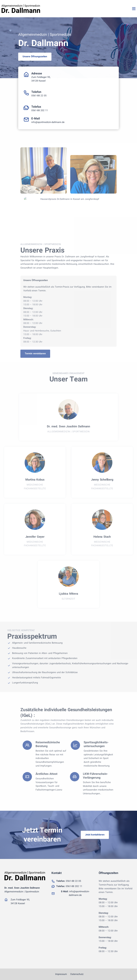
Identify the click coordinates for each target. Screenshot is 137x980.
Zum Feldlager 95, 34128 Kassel (41, 79)
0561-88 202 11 (40, 110)
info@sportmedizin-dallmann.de (48, 122)
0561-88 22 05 (39, 96)
